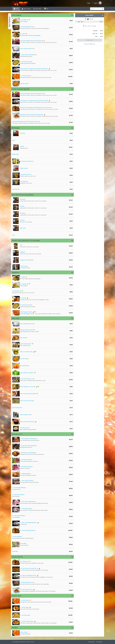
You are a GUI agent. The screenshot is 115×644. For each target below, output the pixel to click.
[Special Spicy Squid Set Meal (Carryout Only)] (42, 115)
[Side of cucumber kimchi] (42, 352)
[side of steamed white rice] (42, 49)
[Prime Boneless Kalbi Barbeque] (42, 440)
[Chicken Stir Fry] (42, 562)
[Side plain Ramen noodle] (42, 331)
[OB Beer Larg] (42, 207)
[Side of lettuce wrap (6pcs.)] (42, 373)
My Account (26, 9)
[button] (42, 15)
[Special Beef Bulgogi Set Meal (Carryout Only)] (42, 42)
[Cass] (42, 235)
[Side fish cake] (42, 84)
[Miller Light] (42, 228)
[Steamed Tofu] (42, 292)
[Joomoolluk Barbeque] (42, 460)
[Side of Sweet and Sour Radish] (42, 394)
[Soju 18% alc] (42, 246)
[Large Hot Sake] (42, 267)
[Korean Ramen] (42, 77)
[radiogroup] (90, 19)
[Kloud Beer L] (42, 214)
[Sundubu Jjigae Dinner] (42, 622)
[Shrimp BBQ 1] (42, 544)
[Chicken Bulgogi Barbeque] (42, 530)
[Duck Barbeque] (42, 537)
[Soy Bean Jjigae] (42, 615)
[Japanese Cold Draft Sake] (42, 260)
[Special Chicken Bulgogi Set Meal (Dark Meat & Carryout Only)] (42, 108)
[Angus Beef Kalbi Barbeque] (42, 56)
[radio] (90, 19)
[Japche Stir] (42, 35)
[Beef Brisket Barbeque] (42, 467)
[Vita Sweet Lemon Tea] (42, 175)
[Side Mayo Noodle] (42, 429)
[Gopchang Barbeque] (42, 495)
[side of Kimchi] (42, 338)
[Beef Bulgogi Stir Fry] (42, 28)
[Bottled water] (42, 154)
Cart (46, 9)
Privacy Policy (91, 642)
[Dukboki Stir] (42, 299)
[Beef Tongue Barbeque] (42, 481)
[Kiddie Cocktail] (42, 168)
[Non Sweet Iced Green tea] (42, 161)
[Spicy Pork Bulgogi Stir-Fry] (42, 576)
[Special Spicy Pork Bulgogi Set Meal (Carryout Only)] (42, 70)
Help (89, 3)
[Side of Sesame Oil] (42, 408)
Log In (96, 3)
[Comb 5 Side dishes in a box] (42, 380)
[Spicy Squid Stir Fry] (42, 590)
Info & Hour (37, 9)
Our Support (99, 642)
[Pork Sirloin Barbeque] (42, 516)
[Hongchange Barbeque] (42, 488)
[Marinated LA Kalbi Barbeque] (42, 453)
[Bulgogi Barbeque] (42, 474)
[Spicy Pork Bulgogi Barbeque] (42, 523)
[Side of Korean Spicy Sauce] (42, 422)
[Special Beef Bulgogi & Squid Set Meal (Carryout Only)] (42, 122)
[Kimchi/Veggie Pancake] (42, 313)
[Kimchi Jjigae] (42, 608)
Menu (16, 9)
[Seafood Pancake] (42, 63)
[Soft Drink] (42, 133)
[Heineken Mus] (42, 221)
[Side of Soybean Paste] (42, 415)
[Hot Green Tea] (42, 189)
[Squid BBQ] (42, 551)
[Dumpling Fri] (42, 21)
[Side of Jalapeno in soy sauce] (42, 387)
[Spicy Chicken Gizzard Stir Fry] (42, 569)
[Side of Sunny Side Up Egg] (42, 401)
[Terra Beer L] (42, 200)
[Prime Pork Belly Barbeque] (42, 502)
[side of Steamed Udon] (42, 345)
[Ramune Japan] (42, 147)
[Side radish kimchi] (42, 366)
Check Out (90, 40)
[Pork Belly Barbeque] (42, 509)
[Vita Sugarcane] (42, 182)
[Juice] (42, 140)
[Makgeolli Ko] (42, 253)
